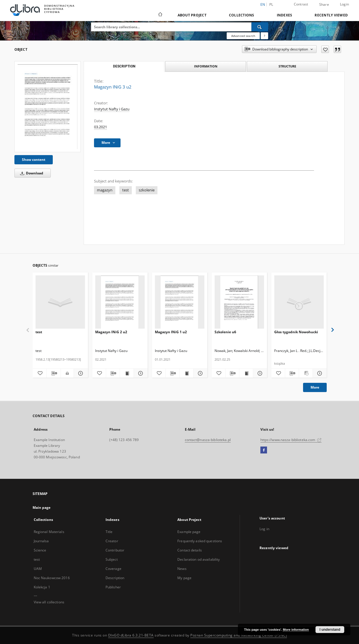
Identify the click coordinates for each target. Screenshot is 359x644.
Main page (42, 508)
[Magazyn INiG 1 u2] (180, 302)
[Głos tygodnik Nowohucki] (299, 302)
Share (324, 5)
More (315, 387)
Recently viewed (331, 15)
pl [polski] (271, 4)
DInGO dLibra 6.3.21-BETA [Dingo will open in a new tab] (131, 635)
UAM (38, 569)
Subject (112, 559)
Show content (34, 160)
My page (184, 578)
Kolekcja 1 (42, 587)
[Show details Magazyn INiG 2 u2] (140, 373)
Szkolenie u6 (225, 332)
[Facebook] (264, 450)
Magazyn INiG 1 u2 (171, 332)
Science (40, 550)
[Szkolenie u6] (239, 302)
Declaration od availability (199, 559)
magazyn (105, 190)
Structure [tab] (287, 66)
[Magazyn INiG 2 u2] (120, 302)
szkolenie (147, 190)
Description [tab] (124, 66)
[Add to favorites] (325, 49)
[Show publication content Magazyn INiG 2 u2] (127, 373)
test (126, 190)
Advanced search (243, 36)
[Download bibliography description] (54, 373)
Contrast (301, 4)
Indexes (285, 15)
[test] (60, 302)
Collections (242, 15)
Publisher (113, 587)
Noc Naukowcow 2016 (52, 578)
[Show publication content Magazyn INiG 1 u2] (186, 373)
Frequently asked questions (200, 541)
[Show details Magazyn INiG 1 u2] (199, 373)
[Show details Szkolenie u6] (259, 373)
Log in (264, 529)
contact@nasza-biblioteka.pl (208, 440)
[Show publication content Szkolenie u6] (246, 373)
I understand (330, 630)
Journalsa (41, 541)
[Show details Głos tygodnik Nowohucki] (319, 373)
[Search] (260, 27)
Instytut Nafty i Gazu (112, 109)
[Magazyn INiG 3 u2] (48, 107)
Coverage (113, 569)
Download (31, 173)
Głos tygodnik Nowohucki (296, 332)
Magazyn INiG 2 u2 (111, 332)
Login (344, 4)
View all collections (49, 602)
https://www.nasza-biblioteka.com (291, 440)
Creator (112, 541)
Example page (189, 532)
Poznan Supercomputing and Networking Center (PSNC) (239, 635)
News (182, 569)
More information (296, 630)
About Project (192, 15)
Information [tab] (206, 66)
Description (115, 578)
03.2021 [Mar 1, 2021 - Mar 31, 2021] (100, 127)
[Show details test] (80, 373)
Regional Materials (49, 532)
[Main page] (160, 15)
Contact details (190, 550)
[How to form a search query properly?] (264, 36)
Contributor (115, 550)
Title (109, 532)
